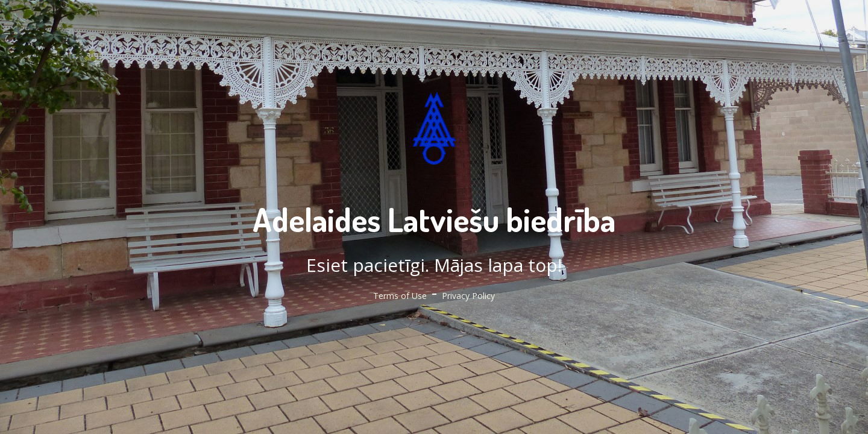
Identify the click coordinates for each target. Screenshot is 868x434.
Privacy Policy (468, 296)
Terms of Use (400, 296)
